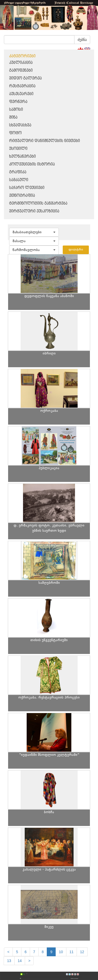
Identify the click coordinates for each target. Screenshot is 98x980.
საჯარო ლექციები (27, 188)
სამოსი (16, 110)
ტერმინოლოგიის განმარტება (38, 203)
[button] (34, 232)
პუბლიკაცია (21, 63)
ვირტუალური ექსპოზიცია (34, 211)
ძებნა (82, 40)
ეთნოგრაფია (22, 196)
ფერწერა (18, 102)
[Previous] (8, 952)
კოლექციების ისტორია (32, 164)
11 (72, 952)
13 (9, 961)
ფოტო (15, 133)
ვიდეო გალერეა (25, 78)
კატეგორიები (22, 56)
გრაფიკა (18, 172)
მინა (13, 117)
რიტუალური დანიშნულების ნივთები (45, 141)
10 (61, 952)
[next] (29, 961)
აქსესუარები (21, 94)
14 (20, 961)
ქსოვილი (18, 149)
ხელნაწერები (22, 157)
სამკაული (19, 180)
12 (82, 952)
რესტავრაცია (22, 86)
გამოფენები (21, 71)
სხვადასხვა (20, 125)
